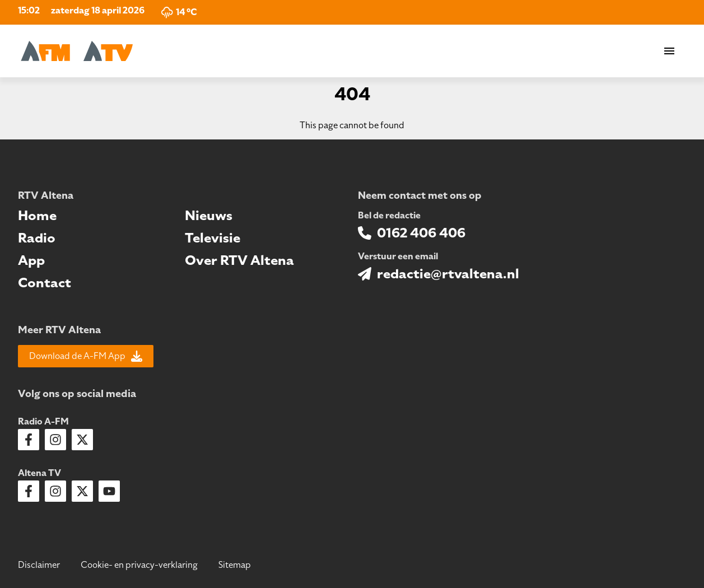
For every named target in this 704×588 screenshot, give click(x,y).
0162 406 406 (421, 233)
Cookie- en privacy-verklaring (139, 565)
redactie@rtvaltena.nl (448, 274)
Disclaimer (39, 565)
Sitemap (235, 565)
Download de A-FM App (86, 356)
